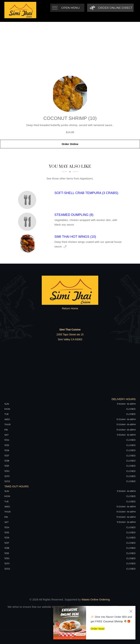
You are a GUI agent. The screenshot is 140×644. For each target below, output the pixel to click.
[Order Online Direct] (110, 8)
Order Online (70, 144)
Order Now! (98, 629)
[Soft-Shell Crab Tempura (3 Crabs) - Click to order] (28, 200)
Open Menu (71, 8)
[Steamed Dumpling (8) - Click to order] (28, 222)
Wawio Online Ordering (96, 599)
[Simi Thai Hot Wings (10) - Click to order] (28, 244)
